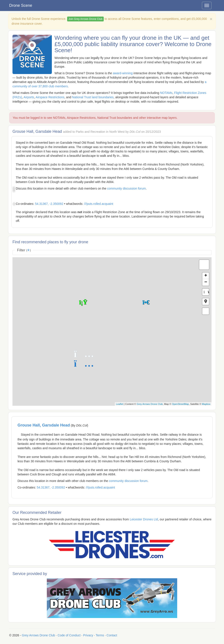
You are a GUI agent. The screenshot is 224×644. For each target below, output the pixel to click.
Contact (112, 635)
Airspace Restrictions (50, 97)
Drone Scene (21, 5)
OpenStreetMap (180, 404)
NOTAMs (166, 93)
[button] (206, 302)
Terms (100, 635)
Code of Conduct (69, 635)
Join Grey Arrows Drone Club (85, 19)
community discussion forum (127, 188)
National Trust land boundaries (93, 97)
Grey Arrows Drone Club (150, 404)
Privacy (88, 635)
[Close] (211, 19)
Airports (29, 97)
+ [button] (206, 276)
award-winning (123, 73)
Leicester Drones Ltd (144, 519)
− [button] (206, 282)
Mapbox (206, 404)
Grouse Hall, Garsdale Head (44, 425)
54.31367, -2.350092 (49, 204)
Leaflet (120, 404)
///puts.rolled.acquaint (99, 204)
